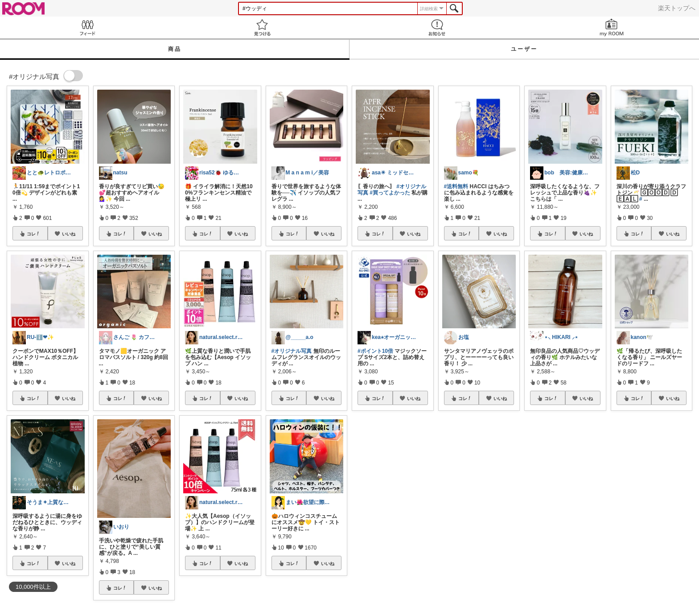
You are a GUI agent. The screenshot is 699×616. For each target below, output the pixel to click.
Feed (87, 27)
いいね (69, 234)
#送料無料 (456, 186)
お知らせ (437, 27)
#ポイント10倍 (375, 351)
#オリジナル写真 (292, 351)
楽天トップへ (677, 8)
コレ (33, 234)
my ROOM (612, 27)
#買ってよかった (390, 193)
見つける (262, 27)
